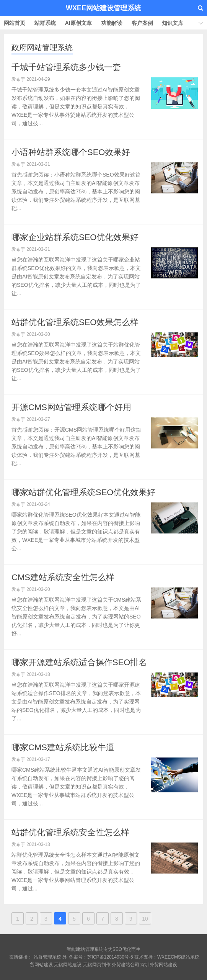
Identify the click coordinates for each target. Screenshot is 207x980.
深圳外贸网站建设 (159, 965)
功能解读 (112, 23)
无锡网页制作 (97, 965)
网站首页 (15, 23)
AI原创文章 (78, 23)
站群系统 (45, 23)
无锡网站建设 (68, 965)
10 (145, 919)
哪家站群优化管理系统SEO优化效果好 (83, 492)
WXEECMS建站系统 (178, 957)
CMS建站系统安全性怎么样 (63, 577)
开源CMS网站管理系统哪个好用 (71, 407)
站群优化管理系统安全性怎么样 (70, 832)
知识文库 (173, 23)
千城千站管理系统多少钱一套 (66, 67)
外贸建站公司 (126, 965)
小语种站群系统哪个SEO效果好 (71, 152)
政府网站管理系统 (42, 47)
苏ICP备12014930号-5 (110, 957)
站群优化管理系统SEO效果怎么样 (75, 322)
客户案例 (142, 23)
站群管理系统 (47, 957)
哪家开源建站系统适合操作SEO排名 (79, 662)
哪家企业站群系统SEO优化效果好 (75, 237)
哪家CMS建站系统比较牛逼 (63, 747)
